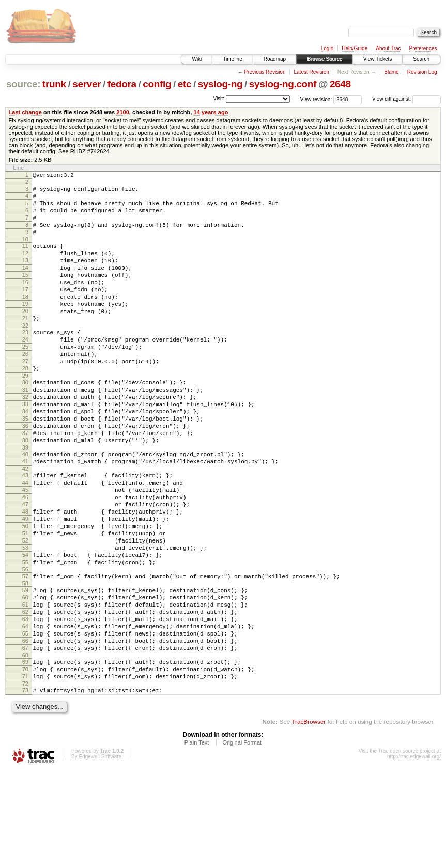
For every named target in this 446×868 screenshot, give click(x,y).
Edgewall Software (100, 854)
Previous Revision (265, 72)
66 (25, 729)
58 (25, 661)
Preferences (423, 48)
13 (25, 276)
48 (25, 575)
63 (25, 703)
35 (25, 465)
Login (327, 48)
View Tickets (378, 59)
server (87, 84)
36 (25, 474)
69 (25, 753)
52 (25, 610)
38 (25, 491)
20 (25, 337)
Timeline (232, 59)
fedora (122, 84)
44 (25, 540)
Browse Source (325, 59)
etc (184, 84)
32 (25, 439)
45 (25, 549)
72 (25, 780)
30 (25, 421)
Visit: (219, 98)
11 (25, 258)
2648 (340, 84)
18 (25, 320)
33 (25, 447)
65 (25, 720)
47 (25, 566)
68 (25, 747)
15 (25, 293)
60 (25, 676)
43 (25, 531)
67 (25, 738)
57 (25, 652)
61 (25, 685)
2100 (123, 112)
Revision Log (422, 72)
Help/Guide (355, 48)
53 (25, 619)
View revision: (316, 99)
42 (25, 524)
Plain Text (197, 840)
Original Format (242, 840)
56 (25, 645)
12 (25, 267)
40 (25, 507)
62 (25, 694)
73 (25, 786)
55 (25, 637)
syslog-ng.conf (283, 84)
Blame (391, 72)
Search (421, 59)
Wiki (197, 59)
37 (25, 483)
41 (25, 516)
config (157, 84)
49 (25, 584)
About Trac (388, 48)
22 (25, 355)
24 (25, 370)
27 (25, 397)
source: (23, 84)
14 (25, 285)
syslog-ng (220, 84)
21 (25, 346)
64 (25, 711)
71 (25, 771)
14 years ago (211, 112)
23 (25, 362)
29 (25, 414)
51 (25, 601)
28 (25, 406)
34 (25, 456)
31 (25, 430)
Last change (25, 112)
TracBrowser (309, 819)
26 (25, 388)
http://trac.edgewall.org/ (414, 854)
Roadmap (275, 59)
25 (25, 379)
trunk (54, 84)
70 (25, 762)
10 (25, 252)
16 (25, 302)
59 (25, 668)
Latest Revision (311, 72)
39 (25, 500)
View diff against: (406, 99)
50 (25, 593)
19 (25, 329)
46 (25, 557)
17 (25, 311)
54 (25, 628)
